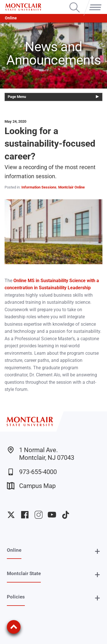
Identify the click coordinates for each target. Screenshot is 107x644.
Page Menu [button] (17, 97)
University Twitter (11, 515)
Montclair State (24, 573)
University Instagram (39, 515)
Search (75, 3)
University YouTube (52, 515)
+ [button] (97, 551)
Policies (16, 597)
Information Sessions (39, 187)
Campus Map (31, 486)
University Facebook (25, 515)
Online (11, 18)
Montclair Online (71, 187)
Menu (94, 3)
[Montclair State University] (23, 7)
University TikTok (66, 515)
